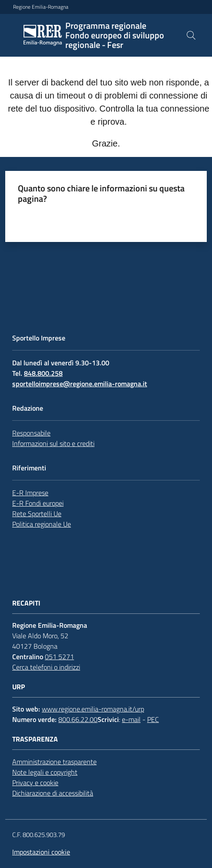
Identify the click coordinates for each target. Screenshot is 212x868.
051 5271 (59, 657)
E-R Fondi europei (38, 503)
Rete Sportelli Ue (37, 514)
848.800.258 (43, 373)
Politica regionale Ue (42, 524)
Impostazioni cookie (41, 852)
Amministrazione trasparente (54, 762)
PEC (153, 719)
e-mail (131, 719)
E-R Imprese (30, 493)
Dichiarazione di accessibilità (53, 793)
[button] (191, 35)
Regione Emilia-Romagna (41, 7)
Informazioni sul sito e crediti (53, 443)
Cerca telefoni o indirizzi (46, 667)
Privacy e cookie (35, 783)
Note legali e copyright (45, 772)
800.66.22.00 (78, 719)
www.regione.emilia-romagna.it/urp (93, 709)
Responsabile (31, 433)
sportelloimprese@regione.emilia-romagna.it (80, 384)
